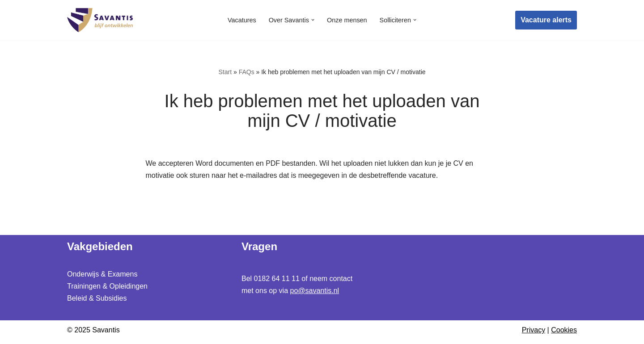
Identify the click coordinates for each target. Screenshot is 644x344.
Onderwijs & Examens (102, 274)
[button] (313, 20)
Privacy (534, 330)
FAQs (247, 72)
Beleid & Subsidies (97, 299)
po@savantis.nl (315, 291)
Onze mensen (347, 20)
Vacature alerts (546, 20)
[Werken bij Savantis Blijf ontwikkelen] (101, 20)
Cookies (564, 330)
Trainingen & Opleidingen (107, 286)
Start (225, 72)
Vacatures (242, 20)
